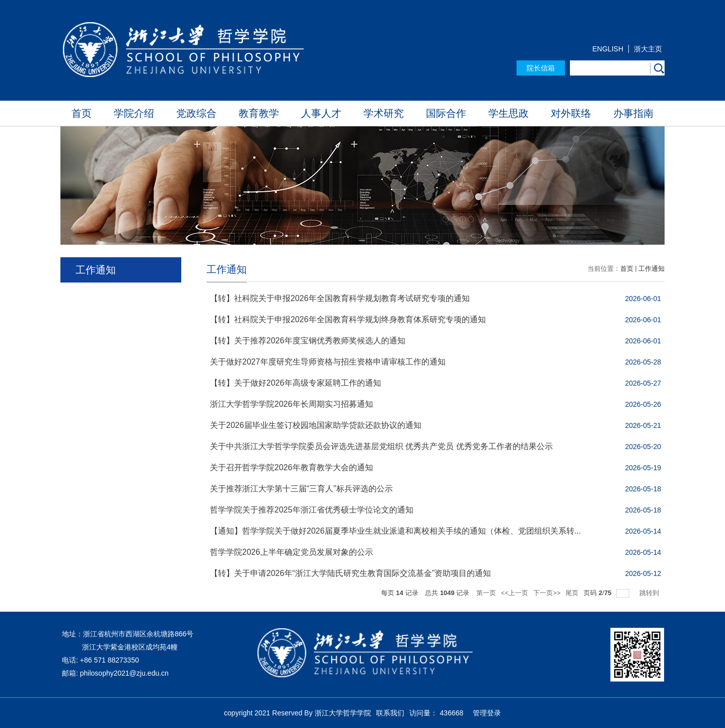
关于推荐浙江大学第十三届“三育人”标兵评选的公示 (301, 489)
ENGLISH (608, 49)
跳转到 (650, 593)
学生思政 (509, 113)
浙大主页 (648, 49)
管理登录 (487, 713)
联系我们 (390, 713)
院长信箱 (541, 68)
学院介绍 (134, 113)
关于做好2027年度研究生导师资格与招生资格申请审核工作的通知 (328, 362)
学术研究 (384, 113)
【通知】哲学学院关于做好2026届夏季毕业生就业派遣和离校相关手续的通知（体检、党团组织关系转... (395, 531)
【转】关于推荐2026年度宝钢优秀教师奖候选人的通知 (308, 341)
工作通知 (651, 269)
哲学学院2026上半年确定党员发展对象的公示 (292, 552)
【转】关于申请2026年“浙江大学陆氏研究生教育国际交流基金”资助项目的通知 (350, 573)
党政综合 (196, 113)
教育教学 (259, 113)
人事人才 (321, 113)
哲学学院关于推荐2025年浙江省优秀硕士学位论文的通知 (312, 510)
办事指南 (633, 113)
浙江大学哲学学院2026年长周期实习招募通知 (292, 404)
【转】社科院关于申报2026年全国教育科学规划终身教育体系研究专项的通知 (348, 319)
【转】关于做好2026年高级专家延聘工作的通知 (296, 383)
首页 (82, 113)
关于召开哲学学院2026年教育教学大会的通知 (292, 467)
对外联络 (571, 113)
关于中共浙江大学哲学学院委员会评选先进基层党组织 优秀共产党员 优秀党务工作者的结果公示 (381, 446)
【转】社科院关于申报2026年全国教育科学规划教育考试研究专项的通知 (340, 298)
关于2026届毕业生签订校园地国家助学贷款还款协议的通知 (316, 425)
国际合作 (446, 113)
